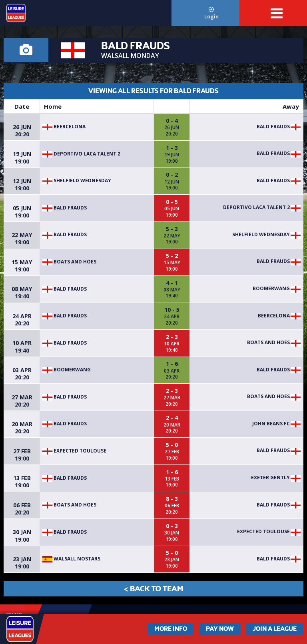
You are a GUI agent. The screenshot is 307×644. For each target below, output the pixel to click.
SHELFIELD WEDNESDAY (77, 180)
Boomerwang (271, 288)
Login (211, 13)
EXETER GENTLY (270, 478)
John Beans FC (271, 424)
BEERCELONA (64, 127)
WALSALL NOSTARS (71, 559)
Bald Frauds (273, 127)
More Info (171, 629)
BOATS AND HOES (69, 262)
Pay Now (220, 629)
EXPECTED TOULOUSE (74, 451)
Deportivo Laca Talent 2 (81, 154)
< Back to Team (153, 589)
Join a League (275, 629)
